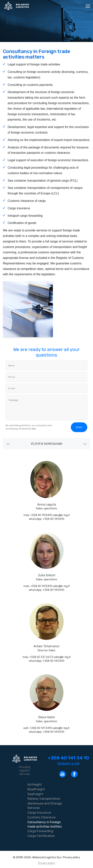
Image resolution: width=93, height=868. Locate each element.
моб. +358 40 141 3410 (38, 728)
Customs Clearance (42, 817)
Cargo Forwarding (40, 831)
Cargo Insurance (39, 813)
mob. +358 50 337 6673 (38, 657)
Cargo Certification (41, 836)
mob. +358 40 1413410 (38, 515)
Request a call (68, 763)
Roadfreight (36, 789)
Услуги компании (46, 444)
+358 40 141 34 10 (68, 758)
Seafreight (35, 794)
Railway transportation (44, 799)
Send (79, 427)
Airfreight (35, 785)
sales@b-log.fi (61, 515)
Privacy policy (47, 863)
